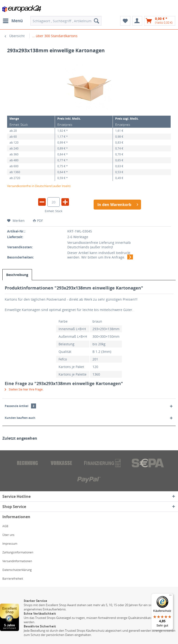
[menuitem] (13, 21)
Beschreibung (17, 275)
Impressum (10, 544)
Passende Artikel (20, 406)
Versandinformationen (17, 561)
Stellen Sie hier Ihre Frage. (24, 389)
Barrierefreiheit (13, 579)
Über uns (8, 535)
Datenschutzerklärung (17, 570)
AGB (5, 526)
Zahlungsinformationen (18, 552)
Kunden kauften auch (20, 418)
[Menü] (170, 596)
